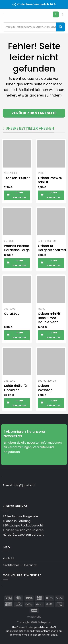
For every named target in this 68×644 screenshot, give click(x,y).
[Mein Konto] (56, 14)
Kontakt (8, 558)
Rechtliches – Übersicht (20, 565)
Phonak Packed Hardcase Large (17, 248)
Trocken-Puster (17, 178)
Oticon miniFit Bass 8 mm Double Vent (49, 318)
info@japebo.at (25, 485)
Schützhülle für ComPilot (16, 388)
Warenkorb (34, 617)
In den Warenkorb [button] (19, 195)
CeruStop (12, 314)
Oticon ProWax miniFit (50, 180)
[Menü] (5, 14)
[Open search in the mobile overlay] (34, 27)
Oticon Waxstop (45, 388)
